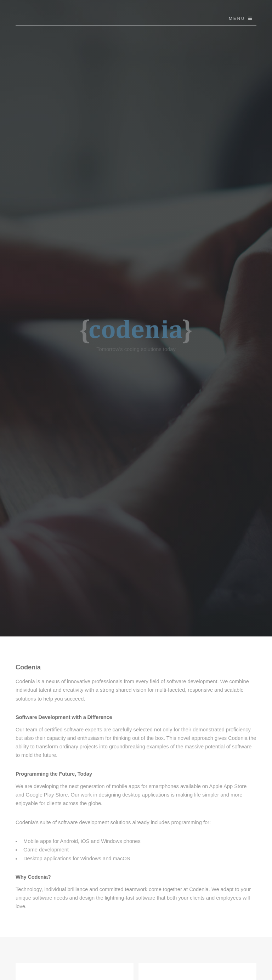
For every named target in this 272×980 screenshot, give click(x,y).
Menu (237, 18)
